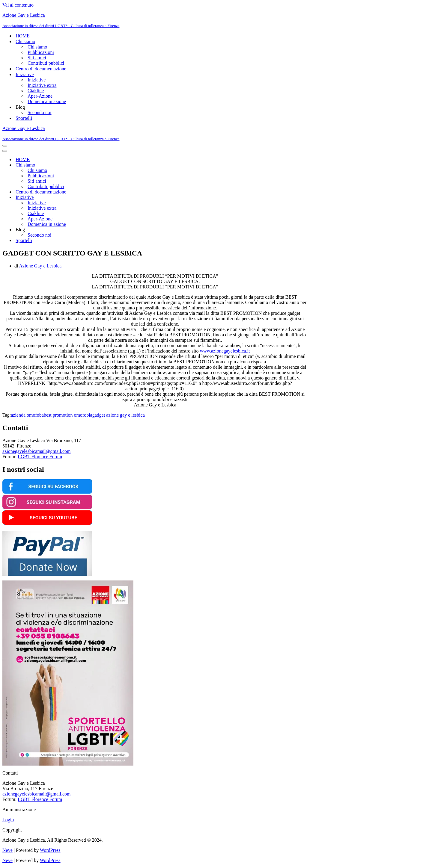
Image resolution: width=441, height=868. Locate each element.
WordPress (50, 850)
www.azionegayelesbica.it (225, 351)
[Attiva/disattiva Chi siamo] (107, 165)
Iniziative (37, 80)
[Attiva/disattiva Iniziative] (107, 198)
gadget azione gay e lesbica (119, 415)
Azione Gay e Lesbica (40, 266)
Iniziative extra (42, 85)
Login (8, 820)
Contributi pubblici (46, 63)
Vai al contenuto (18, 5)
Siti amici (37, 58)
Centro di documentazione (41, 69)
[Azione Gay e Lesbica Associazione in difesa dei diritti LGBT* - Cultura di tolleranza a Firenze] (220, 20)
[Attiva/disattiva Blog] (107, 230)
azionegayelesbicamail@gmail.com (37, 451)
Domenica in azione (47, 101)
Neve (7, 850)
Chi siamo (37, 47)
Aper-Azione (40, 96)
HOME (23, 36)
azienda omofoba (27, 415)
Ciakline (36, 91)
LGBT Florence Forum (40, 457)
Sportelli (24, 118)
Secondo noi (40, 112)
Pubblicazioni (41, 52)
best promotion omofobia (68, 415)
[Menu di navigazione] (5, 146)
